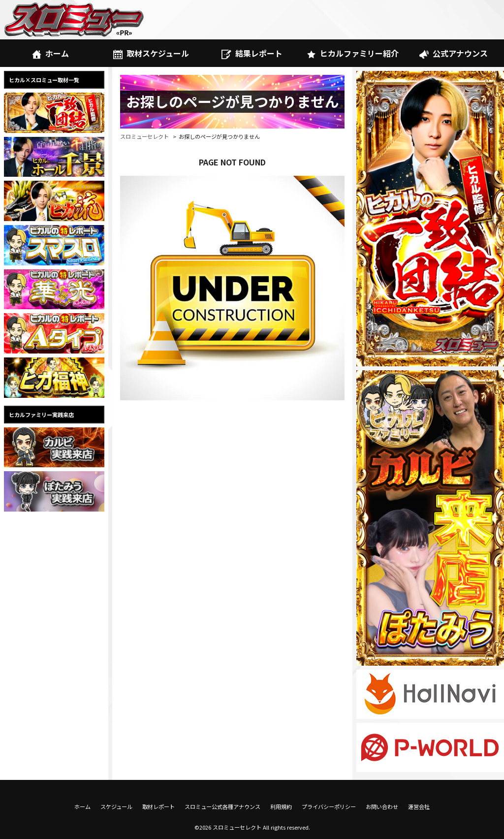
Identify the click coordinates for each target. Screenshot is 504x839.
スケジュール (116, 807)
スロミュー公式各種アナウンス (222, 807)
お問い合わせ (382, 807)
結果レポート (252, 53)
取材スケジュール (151, 53)
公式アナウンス (454, 53)
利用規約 (281, 807)
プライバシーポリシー (329, 807)
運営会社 (419, 807)
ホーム (50, 53)
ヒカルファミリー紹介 (353, 53)
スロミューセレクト (144, 136)
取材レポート (158, 807)
